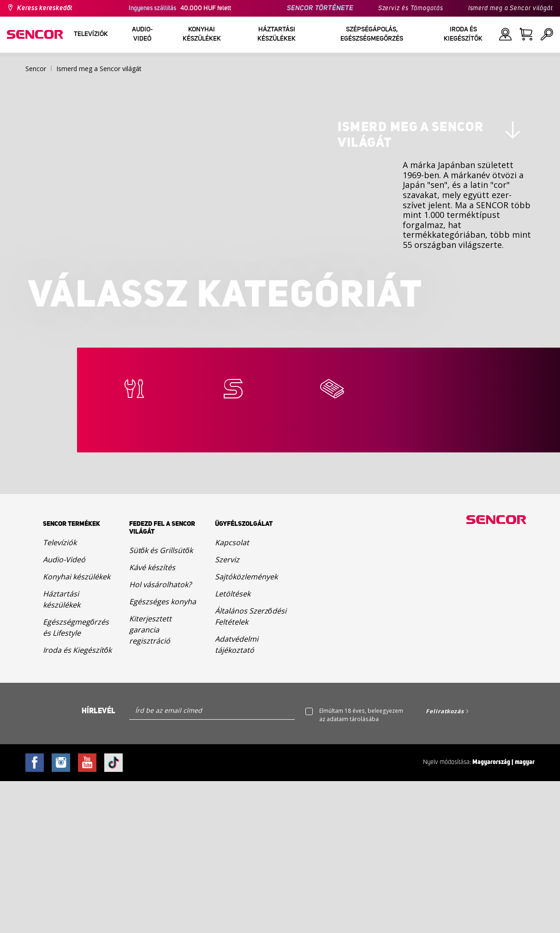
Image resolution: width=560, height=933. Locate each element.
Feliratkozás (445, 864)
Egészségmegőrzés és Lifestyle (76, 779)
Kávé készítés (152, 719)
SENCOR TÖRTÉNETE (320, 8)
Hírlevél (98, 863)
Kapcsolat (232, 694)
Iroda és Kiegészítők (77, 802)
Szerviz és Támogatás (411, 8)
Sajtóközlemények (246, 728)
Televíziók (60, 694)
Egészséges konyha (163, 753)
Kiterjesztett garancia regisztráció (150, 782)
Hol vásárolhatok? (160, 736)
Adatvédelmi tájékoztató (237, 796)
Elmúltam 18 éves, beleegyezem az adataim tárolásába (361, 867)
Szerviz (227, 711)
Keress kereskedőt (45, 8)
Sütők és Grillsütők (161, 702)
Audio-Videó (64, 711)
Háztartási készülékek (62, 751)
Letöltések (233, 746)
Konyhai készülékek (77, 728)
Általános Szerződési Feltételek (251, 768)
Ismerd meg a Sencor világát (511, 8)
